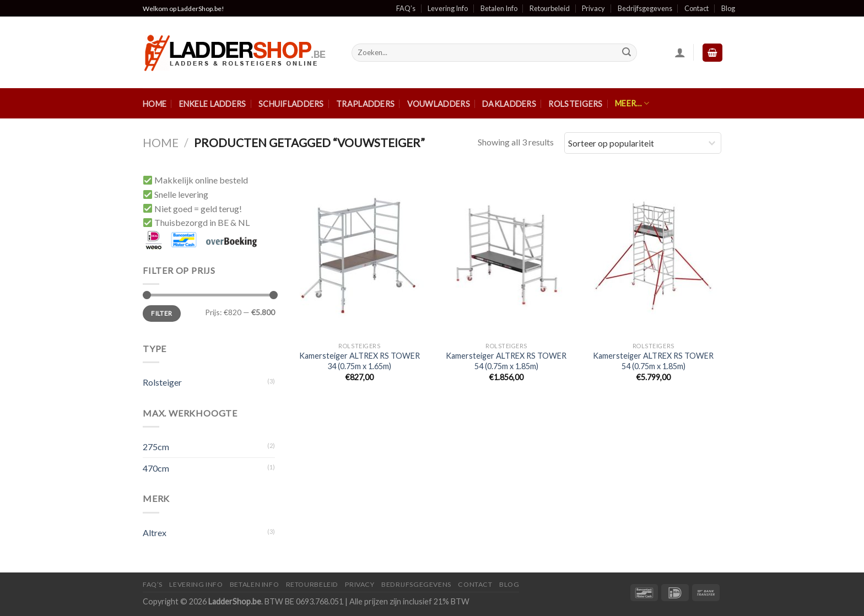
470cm (156, 468)
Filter (161, 313)
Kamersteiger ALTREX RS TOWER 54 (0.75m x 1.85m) (506, 361)
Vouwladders (439, 104)
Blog (728, 8)
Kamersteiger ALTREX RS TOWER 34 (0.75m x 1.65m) (360, 361)
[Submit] (627, 53)
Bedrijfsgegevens (645, 8)
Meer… (632, 103)
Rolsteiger (162, 382)
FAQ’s (406, 8)
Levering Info (448, 8)
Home (155, 104)
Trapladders (365, 104)
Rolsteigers (575, 104)
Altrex (155, 533)
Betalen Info (499, 8)
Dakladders (509, 104)
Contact (696, 8)
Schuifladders (291, 104)
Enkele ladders (213, 104)
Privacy (593, 8)
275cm (156, 447)
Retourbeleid (550, 8)
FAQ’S (153, 584)
